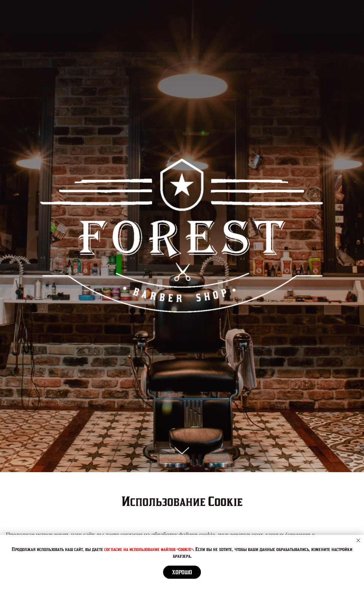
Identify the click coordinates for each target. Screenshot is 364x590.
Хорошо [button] (182, 572)
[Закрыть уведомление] (358, 540)
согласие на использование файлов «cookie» (149, 549)
